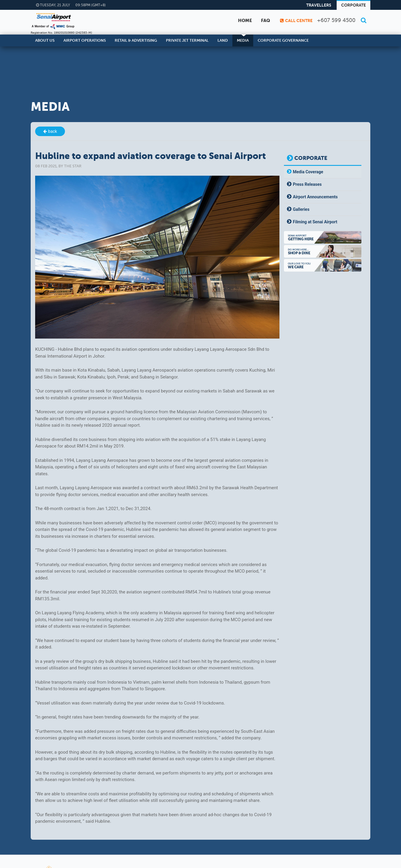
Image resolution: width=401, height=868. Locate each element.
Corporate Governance (283, 40)
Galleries (301, 209)
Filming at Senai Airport (315, 222)
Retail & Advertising (136, 40)
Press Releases (307, 184)
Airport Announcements (315, 197)
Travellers (319, 5)
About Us (45, 40)
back (53, 131)
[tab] (323, 172)
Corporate (353, 5)
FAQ (265, 21)
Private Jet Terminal (187, 40)
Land (223, 40)
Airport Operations (85, 40)
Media (243, 40)
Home (245, 21)
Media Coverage (308, 172)
